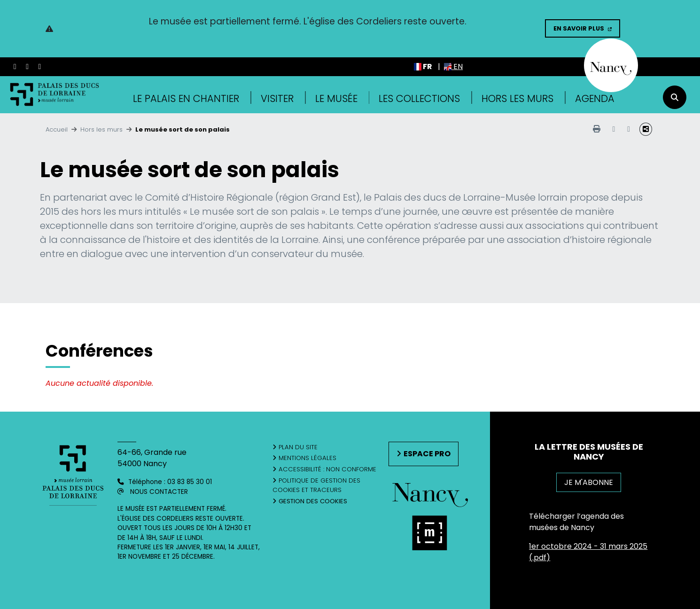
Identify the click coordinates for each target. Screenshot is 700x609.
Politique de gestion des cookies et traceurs (316, 485)
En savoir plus (579, 28)
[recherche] (675, 97)
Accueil (57, 129)
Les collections (419, 98)
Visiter (277, 98)
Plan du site (298, 447)
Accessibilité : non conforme (327, 469)
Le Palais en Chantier (186, 98)
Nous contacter (159, 492)
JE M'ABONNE (589, 482)
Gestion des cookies (313, 501)
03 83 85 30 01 (190, 482)
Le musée (336, 98)
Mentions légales (307, 458)
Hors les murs (517, 98)
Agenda (595, 98)
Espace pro (427, 454)
